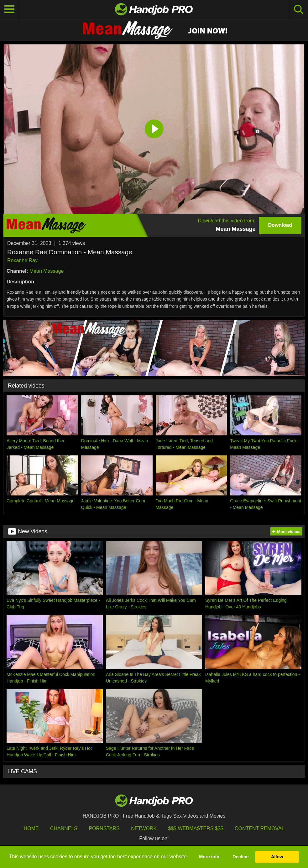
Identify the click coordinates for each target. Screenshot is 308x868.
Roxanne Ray (22, 260)
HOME (31, 828)
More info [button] (209, 857)
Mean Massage (47, 271)
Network (144, 828)
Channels (64, 828)
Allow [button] (277, 857)
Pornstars (104, 828)
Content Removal (260, 828)
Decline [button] (240, 857)
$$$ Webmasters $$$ (196, 828)
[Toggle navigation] (9, 9)
